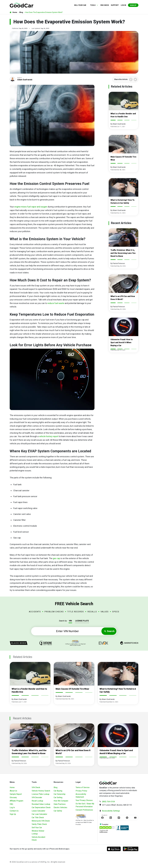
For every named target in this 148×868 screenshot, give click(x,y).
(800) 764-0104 (108, 802)
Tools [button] (93, 5)
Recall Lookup (37, 801)
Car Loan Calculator (39, 814)
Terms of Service (83, 787)
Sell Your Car (80, 5)
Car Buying (58, 791)
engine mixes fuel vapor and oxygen (31, 207)
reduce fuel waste (56, 303)
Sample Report (16, 794)
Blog (55, 787)
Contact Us (14, 811)
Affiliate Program (16, 801)
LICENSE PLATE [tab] (82, 621)
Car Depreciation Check (41, 807)
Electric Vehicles (60, 807)
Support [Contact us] (115, 5)
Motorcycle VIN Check (41, 821)
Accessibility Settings (111, 811)
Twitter (135, 79)
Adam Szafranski (25, 80)
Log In (12, 807)
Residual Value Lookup (41, 804)
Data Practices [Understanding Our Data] (60, 804)
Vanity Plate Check (39, 824)
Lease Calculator (38, 811)
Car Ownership (60, 794)
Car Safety (58, 811)
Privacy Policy (81, 791)
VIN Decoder (37, 797)
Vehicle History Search (41, 791)
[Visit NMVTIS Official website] (81, 817)
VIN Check (105, 5)
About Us (13, 791)
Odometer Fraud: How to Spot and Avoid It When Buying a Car (122, 342)
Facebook (131, 79)
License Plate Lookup (41, 794)
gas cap (56, 558)
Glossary (13, 797)
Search (111, 631)
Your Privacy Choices (84, 800)
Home (12, 787)
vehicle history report (49, 436)
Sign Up (133, 5)
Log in (123, 5)
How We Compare (61, 801)
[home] (22, 5)
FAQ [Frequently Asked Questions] (11, 804)
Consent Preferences (84, 810)
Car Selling (58, 797)
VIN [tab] (70, 621)
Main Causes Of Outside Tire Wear (72, 689)
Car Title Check (38, 817)
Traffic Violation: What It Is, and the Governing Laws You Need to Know (123, 253)
